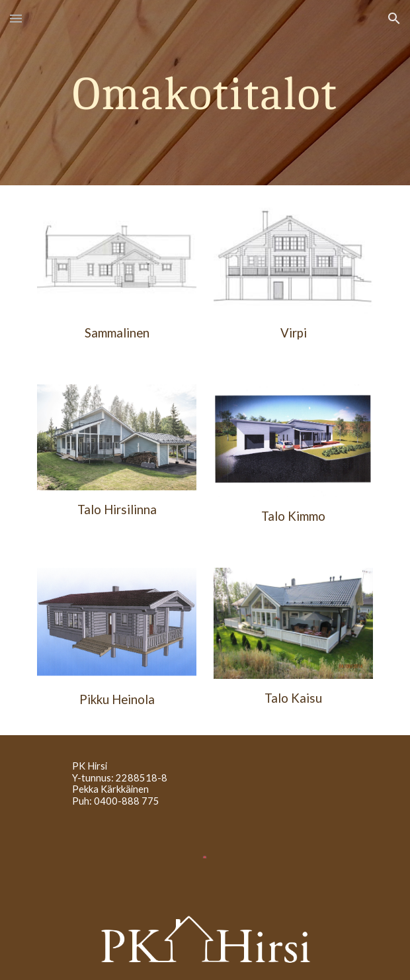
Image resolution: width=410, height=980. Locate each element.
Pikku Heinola (117, 699)
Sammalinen (117, 333)
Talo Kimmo (293, 516)
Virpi (294, 333)
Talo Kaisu (293, 698)
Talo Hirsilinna (117, 510)
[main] (205, 93)
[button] (16, 18)
